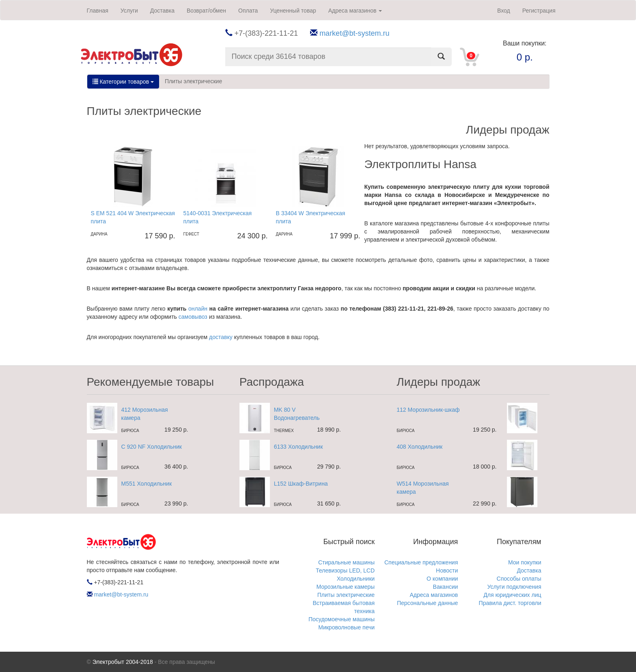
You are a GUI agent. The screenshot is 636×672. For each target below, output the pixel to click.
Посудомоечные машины (342, 619)
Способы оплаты (519, 579)
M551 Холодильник (147, 484)
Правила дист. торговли (510, 603)
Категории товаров (123, 82)
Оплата (248, 11)
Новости (447, 570)
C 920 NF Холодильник (152, 447)
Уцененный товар (293, 11)
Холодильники (356, 579)
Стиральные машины (346, 562)
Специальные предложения (421, 562)
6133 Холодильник (299, 447)
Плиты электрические (193, 81)
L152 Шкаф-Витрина (301, 484)
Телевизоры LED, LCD (345, 570)
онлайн (198, 309)
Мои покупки (525, 562)
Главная (98, 11)
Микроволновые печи (346, 627)
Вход (504, 11)
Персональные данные (427, 603)
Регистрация (539, 11)
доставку (221, 337)
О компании (442, 579)
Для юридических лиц (512, 595)
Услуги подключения (514, 587)
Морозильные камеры (345, 587)
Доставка (162, 11)
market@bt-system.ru (354, 33)
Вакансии (446, 587)
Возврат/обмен (206, 11)
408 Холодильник (419, 447)
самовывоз (193, 317)
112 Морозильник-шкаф (428, 410)
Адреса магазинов (355, 11)
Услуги (129, 11)
